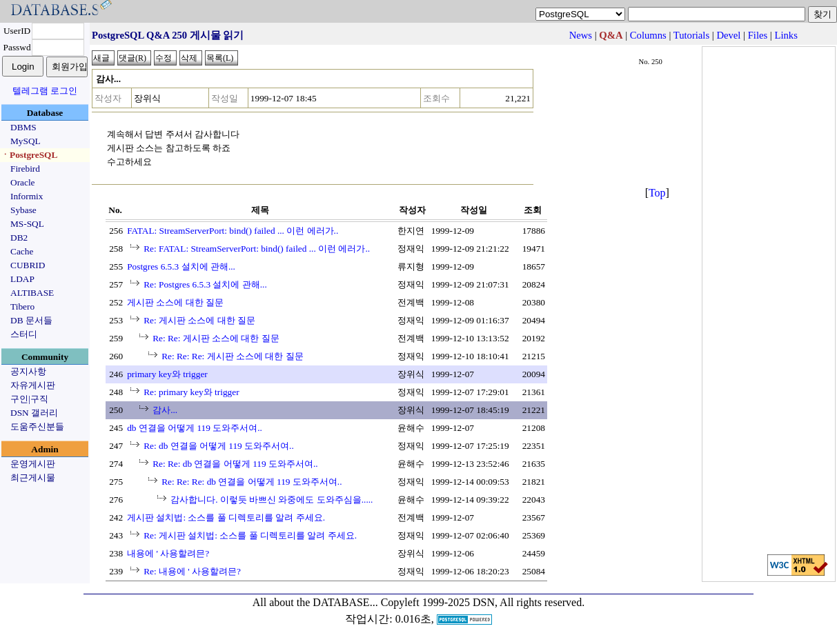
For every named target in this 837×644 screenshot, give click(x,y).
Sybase (23, 210)
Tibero (22, 306)
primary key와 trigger (167, 374)
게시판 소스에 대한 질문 (175, 302)
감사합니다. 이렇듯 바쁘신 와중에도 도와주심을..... (272, 500)
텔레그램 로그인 (45, 91)
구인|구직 (29, 399)
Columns (648, 35)
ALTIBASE (32, 293)
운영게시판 (33, 464)
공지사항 (28, 371)
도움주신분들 (37, 426)
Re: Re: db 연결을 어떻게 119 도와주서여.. (235, 464)
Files (758, 35)
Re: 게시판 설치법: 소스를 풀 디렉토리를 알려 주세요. (250, 535)
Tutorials (691, 35)
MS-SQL (27, 224)
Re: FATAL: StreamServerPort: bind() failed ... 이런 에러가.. (257, 249)
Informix (27, 196)
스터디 (24, 334)
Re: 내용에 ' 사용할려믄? (192, 571)
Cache (22, 251)
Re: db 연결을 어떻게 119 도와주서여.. (219, 446)
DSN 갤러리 (34, 413)
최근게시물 (33, 477)
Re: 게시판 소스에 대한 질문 (199, 320)
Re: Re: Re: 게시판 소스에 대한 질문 (233, 356)
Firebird (25, 169)
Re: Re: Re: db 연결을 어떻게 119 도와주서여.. (252, 482)
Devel (728, 35)
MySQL (26, 141)
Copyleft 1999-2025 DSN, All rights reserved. (483, 602)
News (581, 35)
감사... (165, 410)
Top (657, 193)
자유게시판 (33, 385)
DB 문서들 (31, 320)
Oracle (23, 182)
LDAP (22, 279)
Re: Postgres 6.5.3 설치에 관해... (205, 284)
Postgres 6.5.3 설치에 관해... (181, 266)
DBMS (23, 127)
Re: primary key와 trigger (191, 392)
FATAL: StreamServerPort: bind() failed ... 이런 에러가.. (233, 231)
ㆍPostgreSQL (29, 155)
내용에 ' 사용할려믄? (168, 553)
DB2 (19, 238)
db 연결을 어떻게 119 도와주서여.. (195, 428)
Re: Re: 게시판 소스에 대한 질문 (216, 338)
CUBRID (28, 265)
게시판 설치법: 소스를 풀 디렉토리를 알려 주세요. (226, 517)
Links (786, 35)
